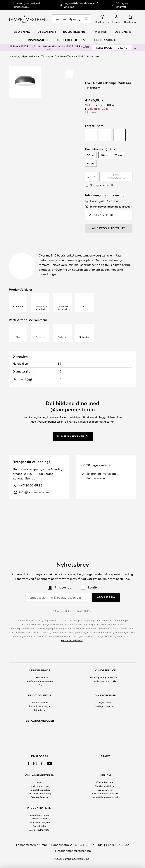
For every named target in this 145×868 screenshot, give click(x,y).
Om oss (40, 782)
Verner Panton (40, 818)
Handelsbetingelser (40, 790)
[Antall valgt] (91, 176)
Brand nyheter (105, 790)
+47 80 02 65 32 (31, 499)
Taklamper (48, 56)
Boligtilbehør (40, 826)
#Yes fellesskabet (105, 782)
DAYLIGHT (112, 48)
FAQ (40, 666)
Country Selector (40, 797)
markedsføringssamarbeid (105, 797)
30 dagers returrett (105, 688)
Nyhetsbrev (105, 684)
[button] (69, 74)
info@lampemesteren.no (36, 506)
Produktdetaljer (85, 251)
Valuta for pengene (40, 822)
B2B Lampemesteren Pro (105, 793)
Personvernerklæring (40, 793)
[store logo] (28, 19)
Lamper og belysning (20, 56)
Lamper (36, 56)
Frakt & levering (40, 684)
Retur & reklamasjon (40, 688)
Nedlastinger (27, 256)
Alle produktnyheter (40, 830)
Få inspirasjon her (70, 450)
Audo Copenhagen (40, 815)
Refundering (40, 691)
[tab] (34, 252)
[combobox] (72, 19)
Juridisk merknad (40, 786)
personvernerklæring (72, 622)
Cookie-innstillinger (105, 786)
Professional (106, 40)
